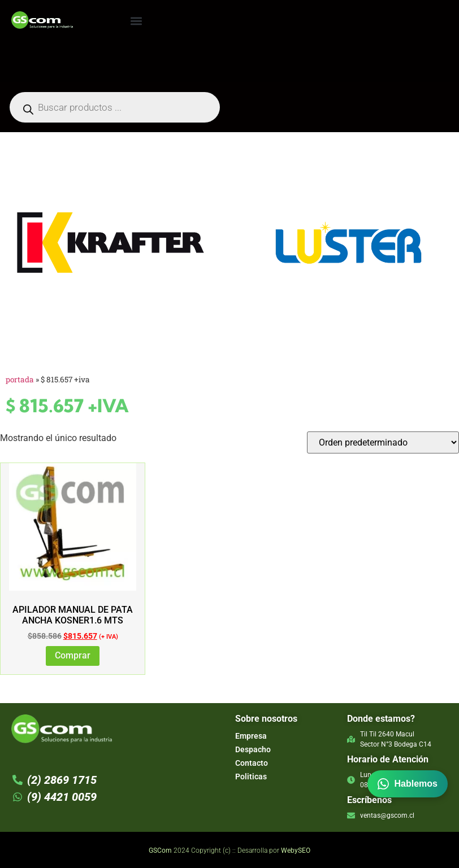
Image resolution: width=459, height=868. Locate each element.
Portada (20, 380)
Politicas (251, 777)
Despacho (253, 749)
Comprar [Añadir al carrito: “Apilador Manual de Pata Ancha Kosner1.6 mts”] (73, 655)
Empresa (251, 736)
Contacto (252, 763)
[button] (136, 21)
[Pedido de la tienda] (383, 442)
